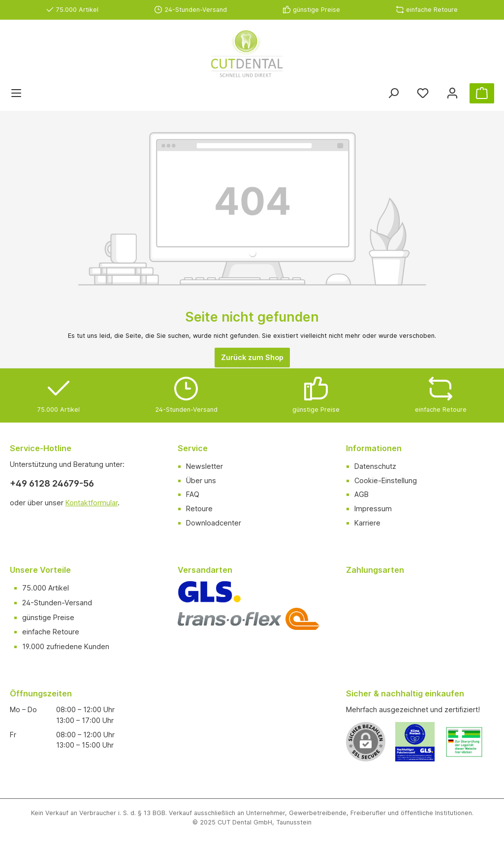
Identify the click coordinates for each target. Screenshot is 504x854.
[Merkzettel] (423, 93)
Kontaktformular (92, 503)
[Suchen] (393, 93)
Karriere (367, 523)
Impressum (373, 509)
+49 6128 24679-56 (52, 483)
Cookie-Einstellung (386, 480)
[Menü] (16, 93)
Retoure (199, 509)
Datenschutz (375, 466)
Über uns (201, 480)
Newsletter (205, 466)
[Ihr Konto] (452, 93)
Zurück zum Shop (252, 357)
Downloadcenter (214, 523)
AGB (362, 494)
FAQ (193, 494)
